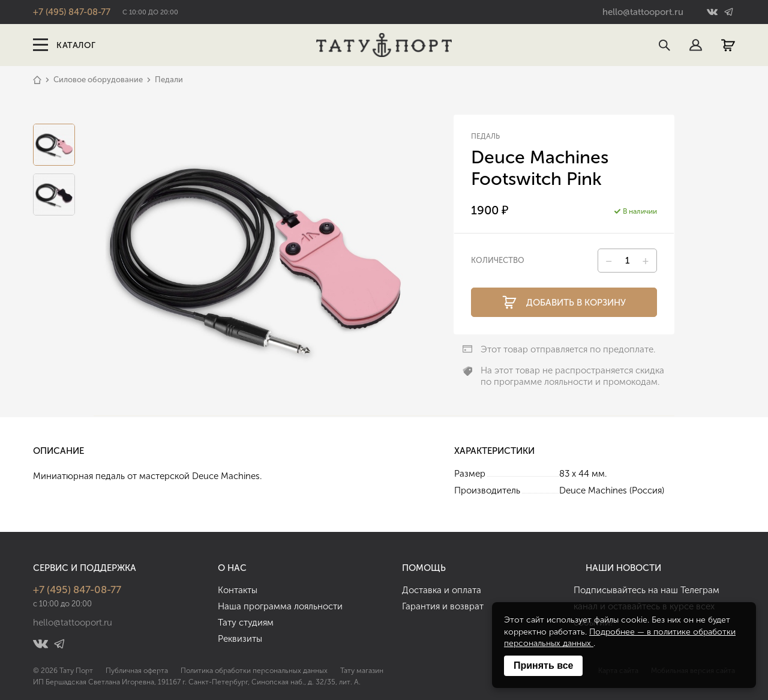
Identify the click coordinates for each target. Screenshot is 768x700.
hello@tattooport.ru (643, 12)
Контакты (238, 590)
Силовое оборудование (98, 80)
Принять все (543, 665)
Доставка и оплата (442, 590)
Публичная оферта (137, 671)
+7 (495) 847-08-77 (72, 12)
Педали (169, 80)
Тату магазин (362, 671)
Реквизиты (240, 639)
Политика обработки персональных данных (254, 671)
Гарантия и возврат (443, 606)
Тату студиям (246, 623)
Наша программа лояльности (280, 606)
